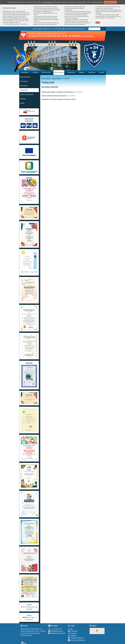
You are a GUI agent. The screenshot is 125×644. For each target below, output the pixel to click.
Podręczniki (24, 90)
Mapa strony (47, 29)
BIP (70, 629)
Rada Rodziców (25, 77)
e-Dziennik (73, 631)
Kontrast (66, 29)
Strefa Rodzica (59, 72)
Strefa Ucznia (46, 72)
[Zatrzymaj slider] (52, 69)
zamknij (98, 23)
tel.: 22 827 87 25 (55, 629)
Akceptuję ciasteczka (110, 2)
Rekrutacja (92, 72)
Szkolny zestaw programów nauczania (54, 96)
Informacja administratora (77, 29)
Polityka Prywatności (76, 638)
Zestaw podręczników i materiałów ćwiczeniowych (57, 92)
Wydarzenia (71, 72)
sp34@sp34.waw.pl (56, 631)
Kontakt (101, 72)
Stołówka (23, 99)
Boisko (22, 103)
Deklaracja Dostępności (77, 640)
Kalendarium (24, 81)
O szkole (35, 72)
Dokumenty (24, 86)
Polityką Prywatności (47, 2)
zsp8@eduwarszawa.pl (57, 633)
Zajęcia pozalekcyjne (27, 94)
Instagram (72, 636)
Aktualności (25, 72)
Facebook (72, 633)
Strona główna (38, 29)
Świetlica (82, 72)
